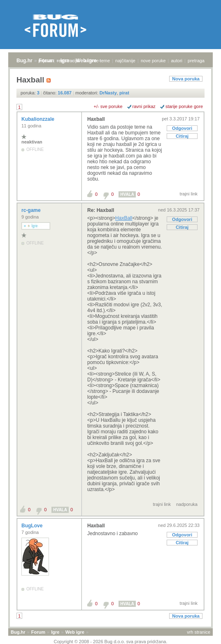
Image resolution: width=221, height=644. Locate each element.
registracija (68, 61)
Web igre (75, 632)
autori (177, 61)
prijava (45, 61)
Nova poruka (186, 79)
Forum (38, 632)
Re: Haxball (101, 210)
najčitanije (125, 61)
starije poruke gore (184, 106)
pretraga (196, 61)
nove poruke (153, 61)
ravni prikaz (144, 106)
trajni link (189, 194)
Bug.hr (24, 61)
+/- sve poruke (108, 106)
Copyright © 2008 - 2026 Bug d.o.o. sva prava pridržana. (111, 642)
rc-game (32, 210)
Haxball (96, 119)
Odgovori (182, 128)
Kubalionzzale (38, 119)
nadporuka (187, 504)
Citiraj (182, 136)
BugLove (33, 526)
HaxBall (124, 218)
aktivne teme (97, 61)
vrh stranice (199, 632)
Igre (55, 632)
